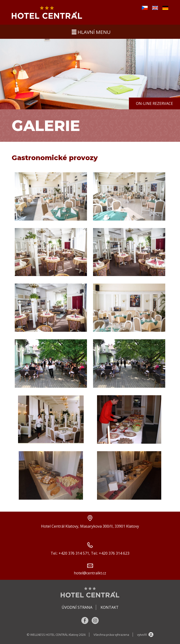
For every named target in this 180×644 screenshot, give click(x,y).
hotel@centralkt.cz (90, 573)
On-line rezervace (154, 103)
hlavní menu (91, 32)
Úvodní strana (77, 607)
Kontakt (110, 607)
